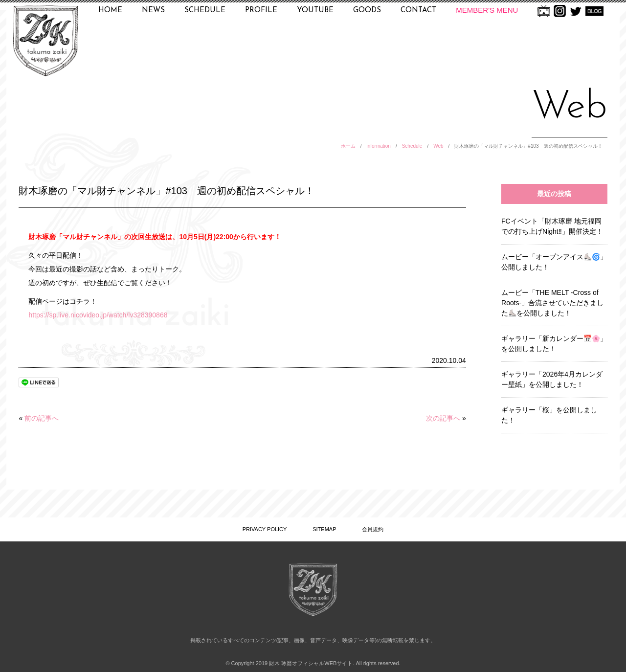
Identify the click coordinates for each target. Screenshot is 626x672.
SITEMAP (324, 529)
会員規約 (373, 529)
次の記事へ (443, 418)
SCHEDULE (205, 11)
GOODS (367, 11)
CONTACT (418, 11)
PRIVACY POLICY (265, 529)
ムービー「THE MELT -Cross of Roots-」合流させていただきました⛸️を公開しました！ (552, 303)
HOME (110, 11)
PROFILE (261, 11)
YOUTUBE (315, 11)
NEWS (153, 11)
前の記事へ (42, 418)
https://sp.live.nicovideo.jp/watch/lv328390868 (98, 315)
